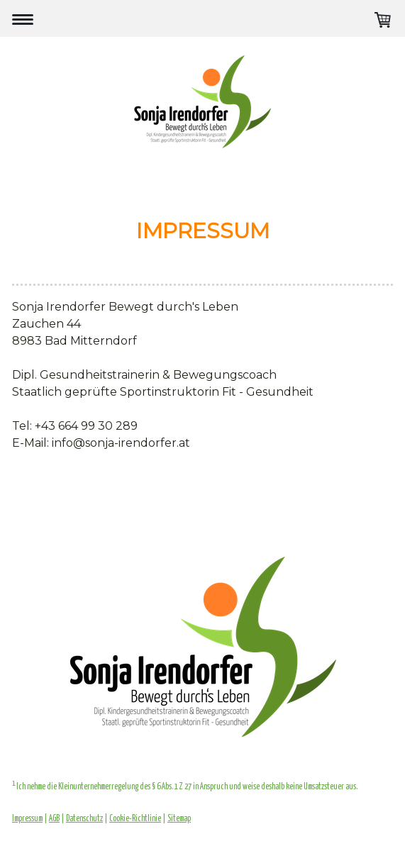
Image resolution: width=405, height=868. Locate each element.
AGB (54, 819)
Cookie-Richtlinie (135, 819)
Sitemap (179, 819)
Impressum (27, 819)
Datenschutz (84, 819)
